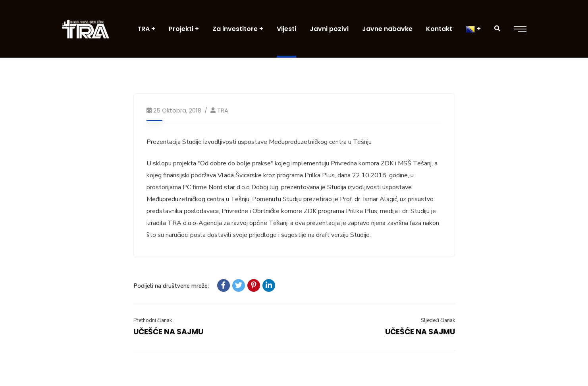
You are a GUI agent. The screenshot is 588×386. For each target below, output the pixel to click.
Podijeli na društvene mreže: (171, 286)
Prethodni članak (153, 320)
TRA (223, 110)
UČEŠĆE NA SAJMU (168, 332)
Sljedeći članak (438, 320)
